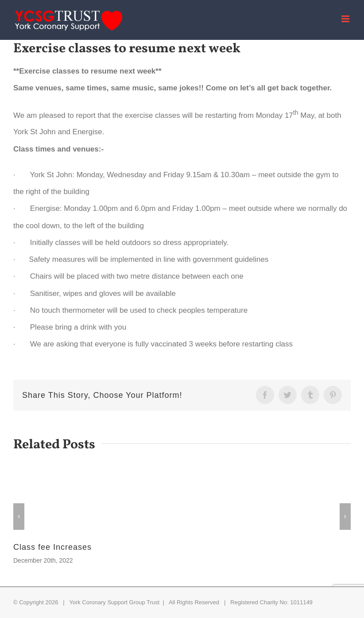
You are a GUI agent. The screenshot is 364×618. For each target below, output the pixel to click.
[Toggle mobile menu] (346, 19)
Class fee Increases (52, 547)
